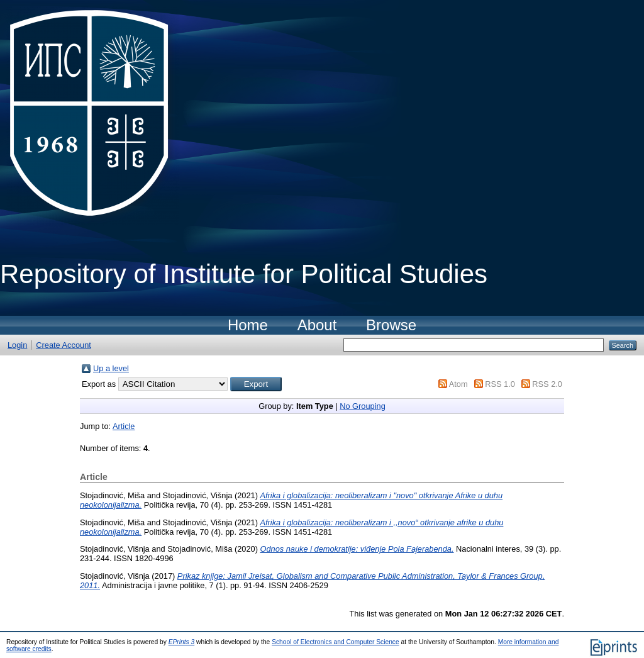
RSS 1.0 (500, 384)
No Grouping (363, 406)
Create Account (64, 345)
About (317, 325)
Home (248, 325)
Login (17, 345)
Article (124, 426)
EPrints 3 (182, 642)
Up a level (111, 368)
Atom (458, 384)
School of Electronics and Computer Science (336, 642)
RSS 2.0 (547, 384)
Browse (391, 325)
